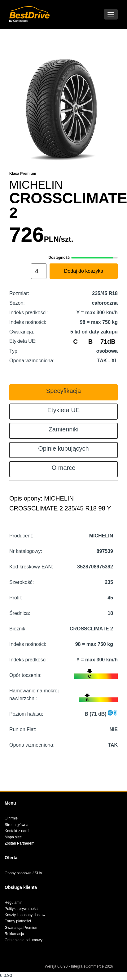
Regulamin (13, 903)
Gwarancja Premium (22, 928)
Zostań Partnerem (20, 843)
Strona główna (17, 825)
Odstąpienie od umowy (24, 940)
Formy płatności (18, 921)
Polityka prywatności (22, 909)
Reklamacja (14, 934)
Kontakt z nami (17, 831)
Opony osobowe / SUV (23, 873)
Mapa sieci (13, 837)
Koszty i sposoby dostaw (25, 915)
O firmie (11, 818)
